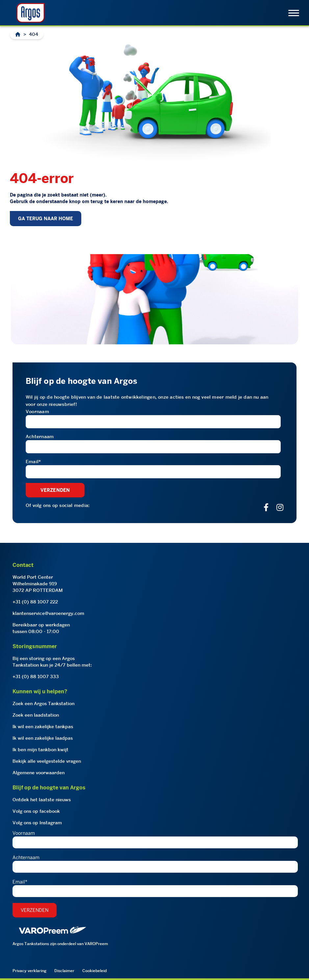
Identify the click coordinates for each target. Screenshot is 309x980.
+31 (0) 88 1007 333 (36, 676)
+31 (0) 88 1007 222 (35, 602)
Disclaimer (64, 971)
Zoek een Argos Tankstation (43, 703)
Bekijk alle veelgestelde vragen (47, 761)
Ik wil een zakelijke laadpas (43, 738)
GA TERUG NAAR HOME (46, 219)
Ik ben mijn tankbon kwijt (40, 750)
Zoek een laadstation (36, 715)
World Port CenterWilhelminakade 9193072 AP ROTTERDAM (38, 584)
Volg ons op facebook (36, 811)
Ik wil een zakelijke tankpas (43, 727)
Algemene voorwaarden (39, 773)
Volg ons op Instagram (37, 823)
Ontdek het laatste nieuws (42, 800)
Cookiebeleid (94, 971)
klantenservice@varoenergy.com (48, 613)
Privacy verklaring (29, 971)
